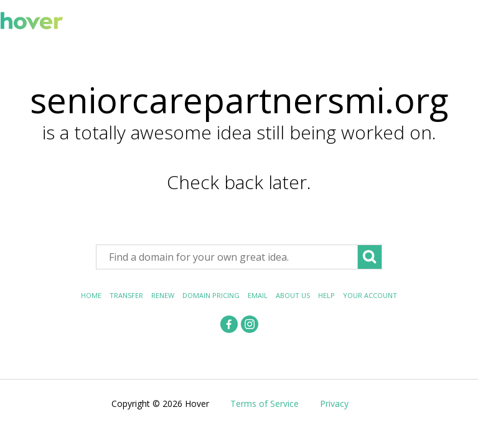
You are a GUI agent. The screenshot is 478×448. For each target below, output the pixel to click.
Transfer (126, 295)
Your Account (370, 295)
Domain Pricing (211, 295)
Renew (163, 295)
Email (258, 295)
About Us (293, 295)
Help (326, 295)
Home (91, 295)
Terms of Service (265, 404)
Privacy (334, 404)
